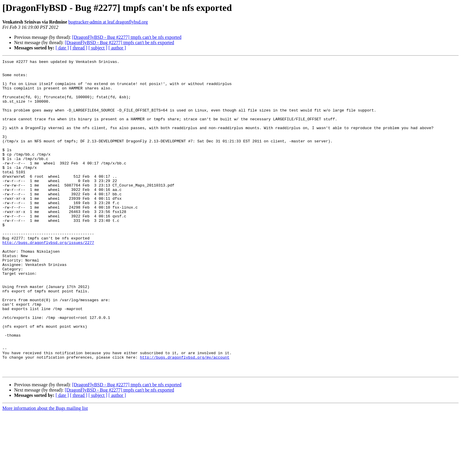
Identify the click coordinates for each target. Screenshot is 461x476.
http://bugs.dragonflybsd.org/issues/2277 (48, 279)
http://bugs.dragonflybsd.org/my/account (185, 417)
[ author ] (117, 48)
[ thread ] (79, 48)
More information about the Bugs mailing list (45, 471)
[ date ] (62, 48)
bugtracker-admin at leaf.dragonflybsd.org (108, 22)
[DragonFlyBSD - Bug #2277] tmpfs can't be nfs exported (127, 37)
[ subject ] (98, 48)
